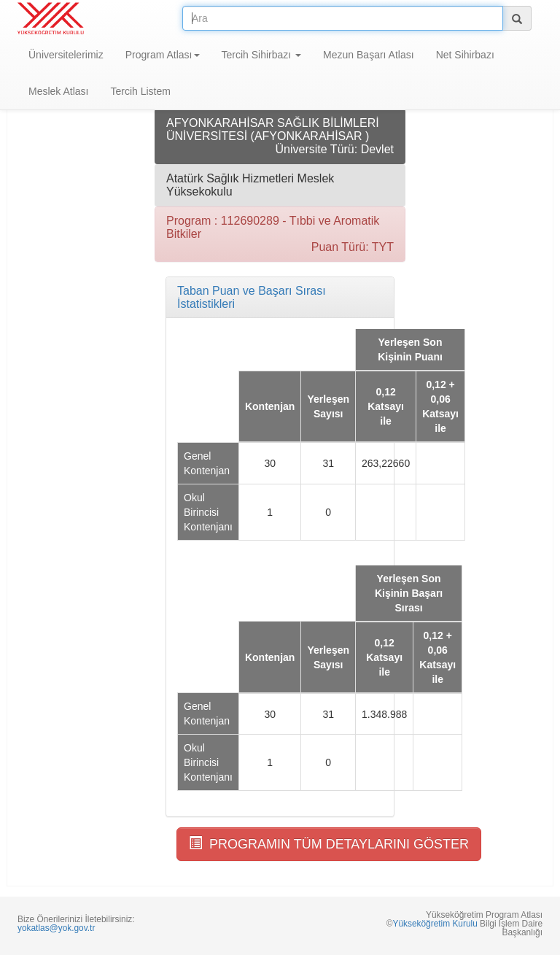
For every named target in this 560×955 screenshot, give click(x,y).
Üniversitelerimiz (66, 55)
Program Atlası (163, 55)
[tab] (280, 297)
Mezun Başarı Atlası (369, 55)
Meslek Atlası (58, 91)
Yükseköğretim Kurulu (435, 924)
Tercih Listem (140, 91)
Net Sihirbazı (465, 55)
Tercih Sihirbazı (262, 55)
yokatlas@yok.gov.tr (56, 928)
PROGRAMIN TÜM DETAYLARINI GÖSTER (329, 844)
